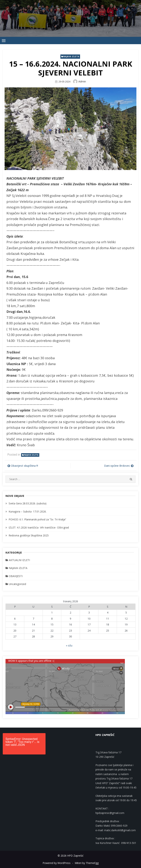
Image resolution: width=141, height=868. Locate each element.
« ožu (69, 645)
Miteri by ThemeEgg (87, 863)
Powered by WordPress (57, 863)
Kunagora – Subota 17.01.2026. (28, 511)
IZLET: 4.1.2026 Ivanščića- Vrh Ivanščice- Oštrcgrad (39, 527)
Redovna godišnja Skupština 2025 (29, 535)
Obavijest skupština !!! (24, 466)
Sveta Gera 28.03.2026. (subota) (28, 503)
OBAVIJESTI (16, 576)
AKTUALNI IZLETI (19, 560)
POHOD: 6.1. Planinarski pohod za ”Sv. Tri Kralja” (37, 519)
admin (82, 81)
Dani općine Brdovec (117, 466)
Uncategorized (17, 584)
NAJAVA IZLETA (71, 56)
